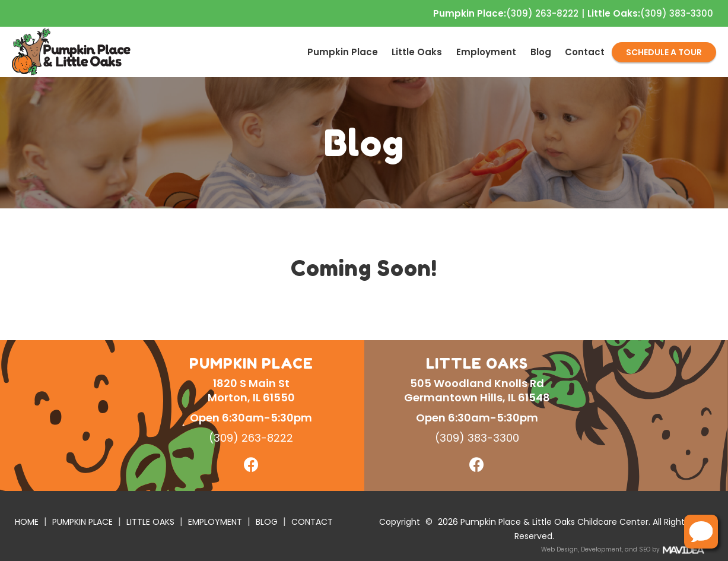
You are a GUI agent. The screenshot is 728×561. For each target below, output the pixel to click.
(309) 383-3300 (650, 14)
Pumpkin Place (343, 52)
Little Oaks (417, 52)
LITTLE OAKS (150, 522)
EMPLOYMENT (215, 522)
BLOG (267, 522)
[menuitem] (343, 52)
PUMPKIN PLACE (82, 522)
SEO (645, 549)
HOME (27, 522)
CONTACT (312, 522)
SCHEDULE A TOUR (664, 52)
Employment (486, 52)
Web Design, (560, 549)
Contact (585, 52)
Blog (541, 52)
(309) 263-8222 (506, 14)
